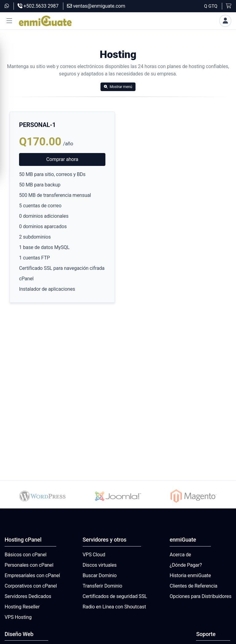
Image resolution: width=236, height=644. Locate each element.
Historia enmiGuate (190, 575)
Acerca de (180, 555)
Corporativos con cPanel (31, 586)
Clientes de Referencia (193, 586)
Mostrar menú (118, 87)
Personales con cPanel (29, 565)
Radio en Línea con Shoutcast (114, 607)
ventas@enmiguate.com (96, 6)
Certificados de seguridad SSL (115, 596)
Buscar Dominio (100, 575)
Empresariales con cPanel (32, 575)
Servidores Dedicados (28, 596)
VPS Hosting (18, 617)
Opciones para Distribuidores (201, 596)
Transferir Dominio (102, 586)
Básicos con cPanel (26, 555)
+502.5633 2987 (38, 6)
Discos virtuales (100, 565)
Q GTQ (211, 6)
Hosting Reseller (22, 607)
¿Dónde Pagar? (186, 565)
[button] (9, 21)
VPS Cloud (94, 555)
